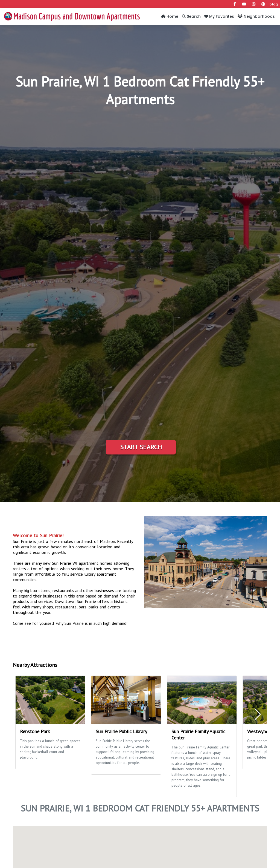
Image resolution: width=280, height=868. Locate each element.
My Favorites (219, 16)
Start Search (141, 447)
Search (191, 16)
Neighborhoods (256, 16)
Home (170, 16)
